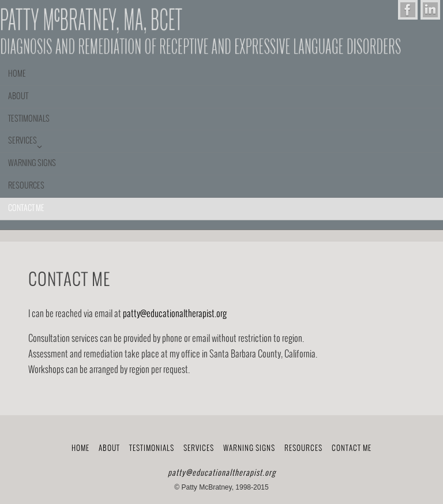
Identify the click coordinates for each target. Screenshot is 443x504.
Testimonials (152, 449)
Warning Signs (249, 449)
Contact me (352, 449)
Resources (303, 449)
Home (80, 449)
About (109, 449)
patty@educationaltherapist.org (175, 314)
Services (199, 449)
